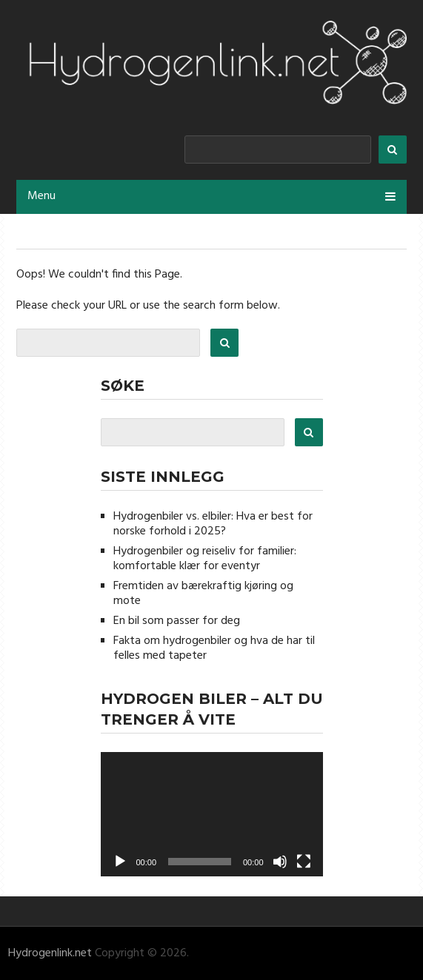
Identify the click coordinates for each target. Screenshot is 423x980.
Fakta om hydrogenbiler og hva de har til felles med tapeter (214, 648)
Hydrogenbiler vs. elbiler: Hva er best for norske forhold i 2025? (213, 524)
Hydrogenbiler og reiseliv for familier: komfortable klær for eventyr (205, 559)
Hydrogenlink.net (50, 953)
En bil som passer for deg (177, 621)
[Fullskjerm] (304, 862)
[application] (212, 815)
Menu (41, 196)
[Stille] (280, 862)
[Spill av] (120, 862)
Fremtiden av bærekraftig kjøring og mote (203, 594)
